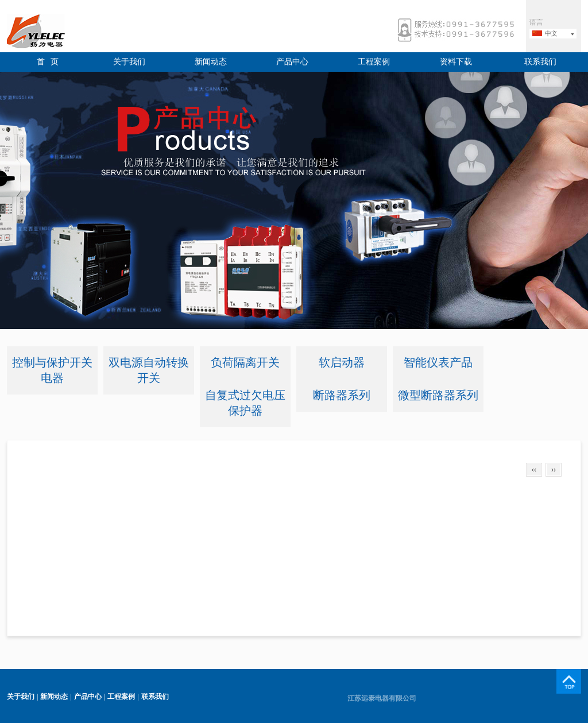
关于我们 (129, 62)
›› (554, 470)
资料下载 (456, 62)
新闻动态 (211, 62)
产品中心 (292, 62)
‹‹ (534, 470)
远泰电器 (56, 31)
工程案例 (374, 62)
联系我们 (540, 62)
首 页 (48, 62)
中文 (551, 33)
